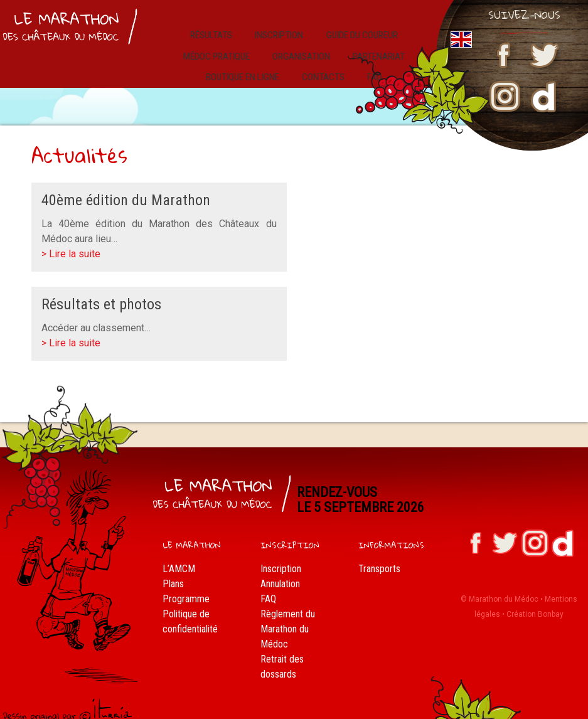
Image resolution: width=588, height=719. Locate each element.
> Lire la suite (71, 242)
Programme (186, 586)
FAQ (268, 586)
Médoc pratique (223, 48)
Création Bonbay (535, 602)
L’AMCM (179, 556)
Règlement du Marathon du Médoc (288, 616)
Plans (173, 571)
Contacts (327, 65)
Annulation (280, 571)
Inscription (276, 31)
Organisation (303, 48)
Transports (379, 556)
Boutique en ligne (251, 65)
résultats (215, 31)
